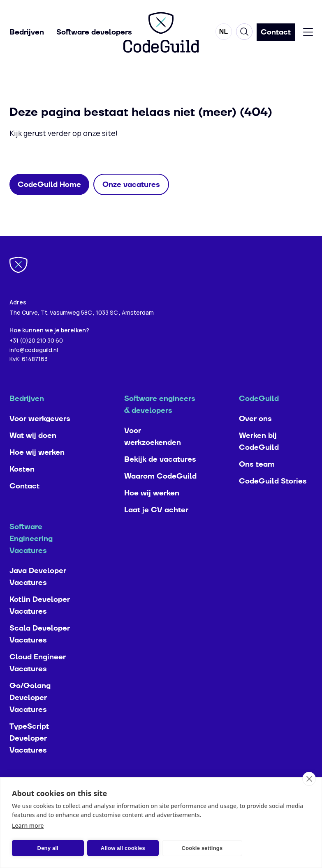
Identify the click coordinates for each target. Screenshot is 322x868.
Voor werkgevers (40, 436)
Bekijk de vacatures (160, 477)
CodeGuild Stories (273, 499)
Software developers (94, 33)
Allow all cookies (106, 848)
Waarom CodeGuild (160, 494)
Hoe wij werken (37, 470)
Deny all (42, 848)
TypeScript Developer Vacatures (29, 756)
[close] (309, 779)
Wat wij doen (33, 453)
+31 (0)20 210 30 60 (36, 358)
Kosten (22, 487)
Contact (24, 504)
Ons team (257, 482)
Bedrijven (27, 33)
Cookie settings (173, 848)
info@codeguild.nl (34, 367)
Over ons (255, 436)
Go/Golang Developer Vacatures (30, 715)
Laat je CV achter (156, 528)
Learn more (28, 825)
